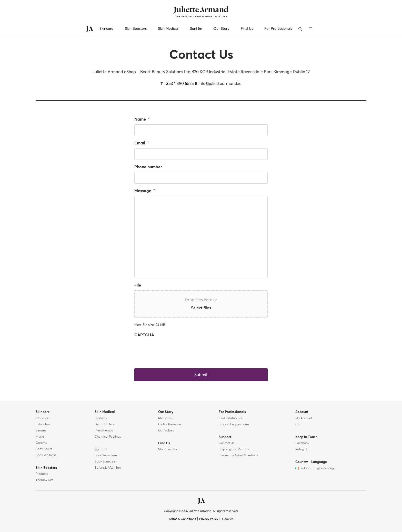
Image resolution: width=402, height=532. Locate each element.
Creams (41, 443)
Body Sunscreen (106, 462)
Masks (40, 437)
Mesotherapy (104, 431)
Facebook (302, 443)
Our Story (221, 29)
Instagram (302, 449)
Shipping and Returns (234, 449)
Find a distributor (230, 418)
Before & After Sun (108, 468)
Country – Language (311, 462)
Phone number (148, 167)
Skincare (106, 29)
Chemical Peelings (108, 437)
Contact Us (226, 443)
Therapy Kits (44, 480)
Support (225, 437)
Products (42, 474)
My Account (304, 418)
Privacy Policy (209, 519)
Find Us (247, 29)
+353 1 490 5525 (179, 84)
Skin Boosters (136, 29)
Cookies (228, 519)
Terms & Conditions (182, 519)
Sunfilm (196, 29)
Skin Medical (168, 29)
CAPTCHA (144, 335)
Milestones (166, 418)
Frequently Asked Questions (238, 456)
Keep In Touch (306, 437)
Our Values (166, 431)
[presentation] (173, 350)
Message (145, 191)
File (138, 285)
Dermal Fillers (104, 425)
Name (142, 119)
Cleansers (43, 418)
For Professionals (278, 29)
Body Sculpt (44, 449)
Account (302, 412)
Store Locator (168, 449)
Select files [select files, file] (201, 308)
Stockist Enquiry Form (234, 425)
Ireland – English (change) (318, 468)
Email (142, 143)
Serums (41, 431)
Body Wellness (46, 455)
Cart (298, 425)
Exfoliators (43, 425)
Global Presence (170, 425)
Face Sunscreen (106, 456)
